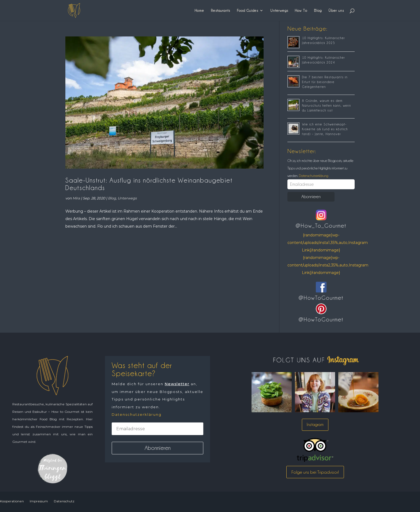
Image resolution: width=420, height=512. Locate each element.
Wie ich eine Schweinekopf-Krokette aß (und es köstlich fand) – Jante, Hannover (325, 129)
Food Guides (247, 10)
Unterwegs (279, 10)
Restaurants (220, 10)
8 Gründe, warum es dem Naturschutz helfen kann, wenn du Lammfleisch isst (327, 106)
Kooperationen (12, 501)
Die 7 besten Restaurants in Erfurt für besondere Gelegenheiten (325, 82)
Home (199, 10)
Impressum (39, 501)
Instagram (315, 424)
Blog (318, 10)
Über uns (336, 10)
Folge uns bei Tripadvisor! (315, 472)
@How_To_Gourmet (321, 226)
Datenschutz (64, 501)
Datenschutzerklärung (313, 176)
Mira (76, 198)
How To (301, 10)
